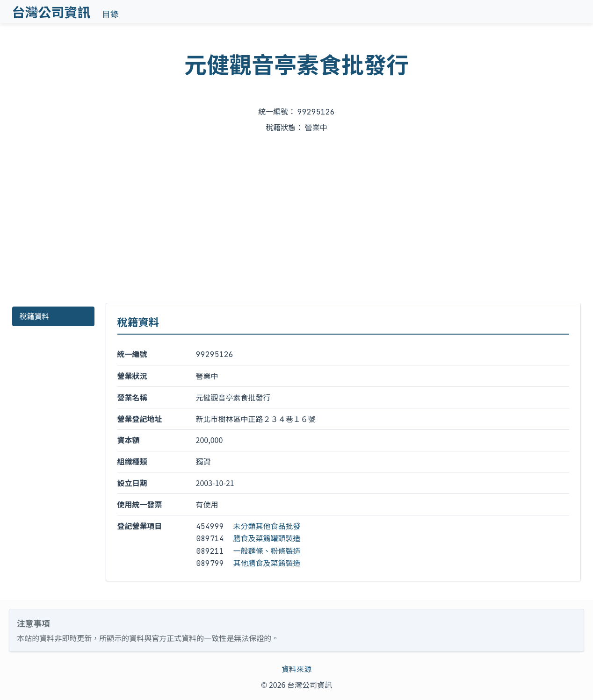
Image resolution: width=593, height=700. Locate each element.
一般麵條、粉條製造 (267, 550)
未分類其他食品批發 (267, 526)
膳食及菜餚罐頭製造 (267, 538)
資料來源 (296, 669)
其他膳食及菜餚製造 (267, 563)
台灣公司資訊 (51, 12)
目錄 (110, 14)
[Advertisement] (296, 219)
